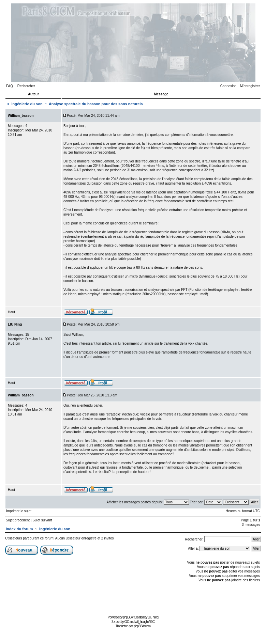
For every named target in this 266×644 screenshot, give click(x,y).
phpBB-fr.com (142, 626)
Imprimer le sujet (19, 511)
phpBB (127, 617)
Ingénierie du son (27, 104)
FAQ (10, 86)
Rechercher (26, 86)
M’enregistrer (250, 86)
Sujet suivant (42, 520)
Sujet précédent (18, 520)
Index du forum (19, 529)
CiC (127, 622)
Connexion (228, 86)
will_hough (141, 622)
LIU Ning (153, 617)
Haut (11, 312)
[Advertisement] (133, 598)
